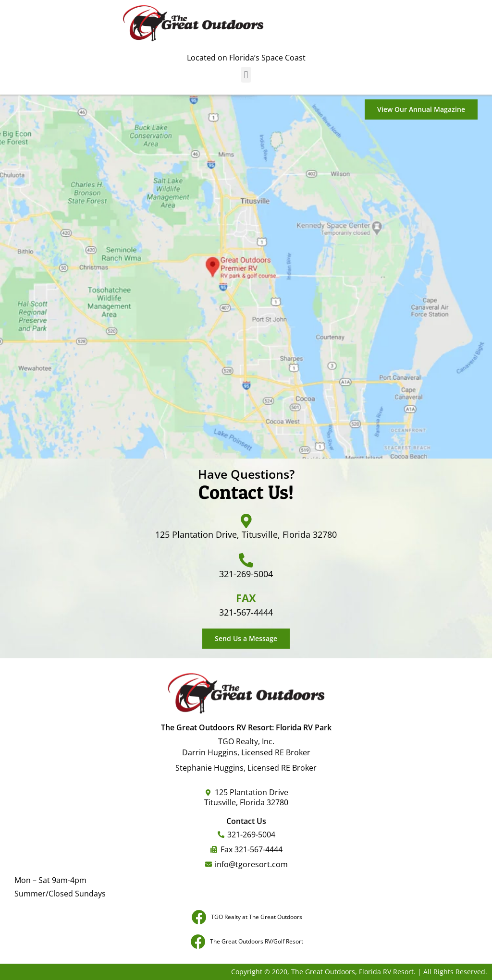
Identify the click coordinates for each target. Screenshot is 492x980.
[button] (246, 75)
